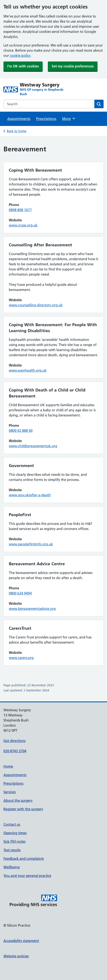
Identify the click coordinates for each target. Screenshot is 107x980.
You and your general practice (27, 876)
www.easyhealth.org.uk (28, 370)
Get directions (14, 741)
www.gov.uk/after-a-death (30, 495)
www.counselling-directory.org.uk (36, 305)
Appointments (19, 119)
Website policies (16, 956)
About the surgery (18, 800)
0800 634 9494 (20, 593)
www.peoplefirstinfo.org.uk (31, 544)
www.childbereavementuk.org (33, 446)
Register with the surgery (23, 809)
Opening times (15, 833)
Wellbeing (12, 867)
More (69, 118)
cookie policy (20, 55)
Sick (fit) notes (14, 841)
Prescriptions (46, 119)
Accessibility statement (21, 941)
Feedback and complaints (24, 859)
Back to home (17, 131)
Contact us (12, 824)
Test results (12, 850)
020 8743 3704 (15, 751)
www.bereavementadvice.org (32, 609)
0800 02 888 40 (21, 431)
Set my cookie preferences (73, 66)
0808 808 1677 (20, 210)
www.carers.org (21, 658)
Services (10, 792)
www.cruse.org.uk (23, 225)
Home (8, 766)
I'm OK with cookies (23, 66)
